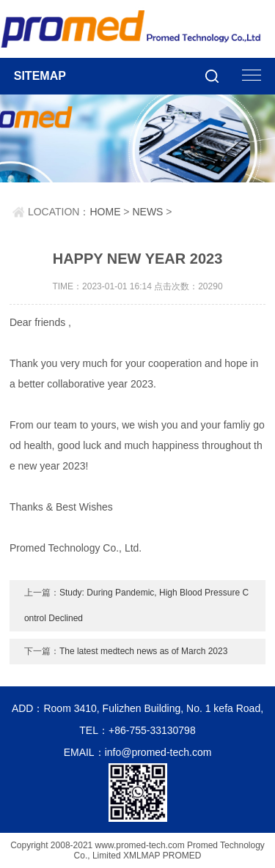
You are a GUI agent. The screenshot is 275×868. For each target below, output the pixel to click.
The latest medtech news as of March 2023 (143, 651)
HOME (105, 212)
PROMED (182, 856)
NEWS (147, 212)
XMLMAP (142, 856)
